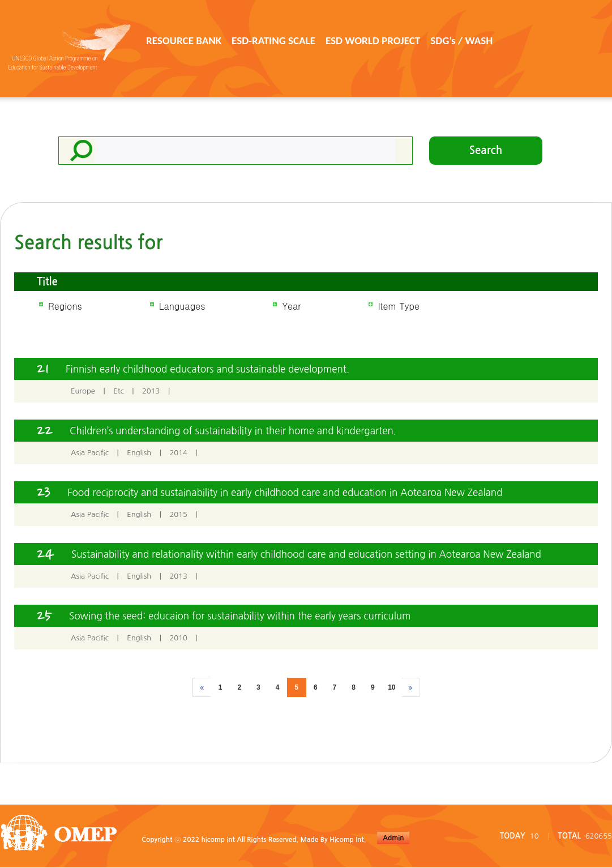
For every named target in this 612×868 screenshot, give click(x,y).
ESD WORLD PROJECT (373, 40)
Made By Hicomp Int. (333, 840)
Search (486, 150)
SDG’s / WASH (461, 40)
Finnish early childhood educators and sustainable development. (207, 369)
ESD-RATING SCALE (273, 40)
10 (391, 687)
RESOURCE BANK (184, 40)
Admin (393, 838)
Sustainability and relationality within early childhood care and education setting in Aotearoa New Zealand (306, 554)
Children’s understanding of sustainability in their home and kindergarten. (233, 431)
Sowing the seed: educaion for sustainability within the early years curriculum (240, 616)
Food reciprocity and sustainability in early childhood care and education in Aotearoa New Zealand (285, 492)
